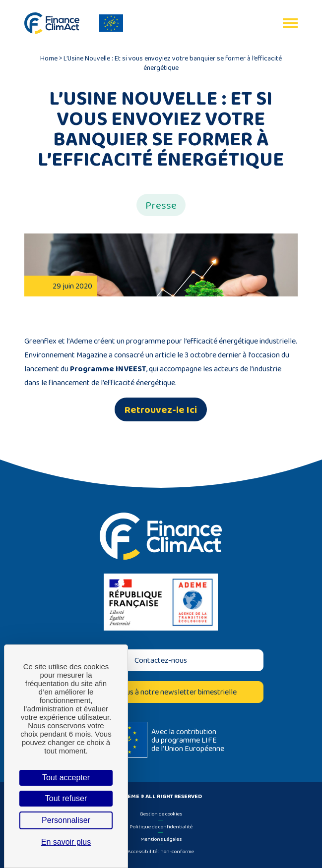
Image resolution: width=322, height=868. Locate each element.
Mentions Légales (161, 839)
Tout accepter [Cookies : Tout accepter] (66, 778)
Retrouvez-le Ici (161, 409)
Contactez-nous (161, 660)
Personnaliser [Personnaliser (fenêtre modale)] (66, 820)
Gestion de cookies (161, 813)
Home (49, 58)
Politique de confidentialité (161, 826)
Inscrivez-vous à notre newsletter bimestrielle (161, 692)
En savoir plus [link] (66, 842)
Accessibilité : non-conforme (161, 851)
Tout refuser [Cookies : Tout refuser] (66, 798)
